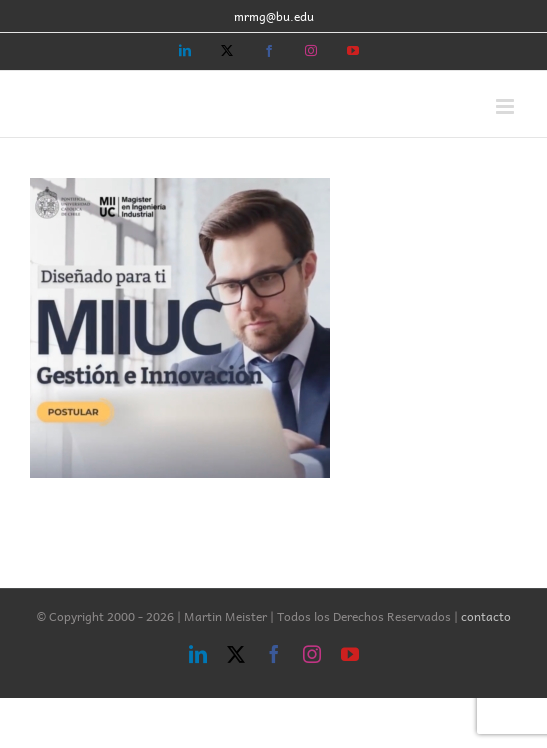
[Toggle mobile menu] (506, 106)
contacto (486, 616)
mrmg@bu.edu (274, 16)
